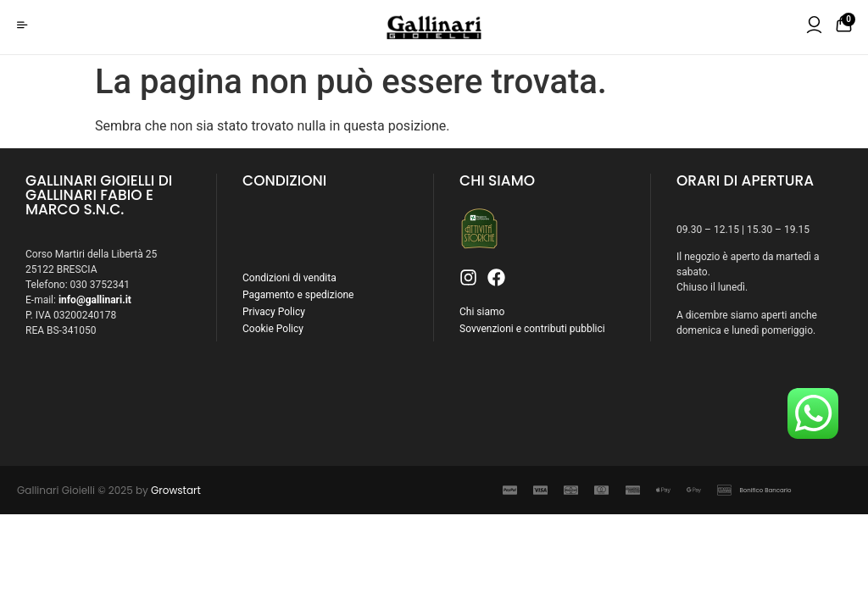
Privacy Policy (274, 312)
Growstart (176, 490)
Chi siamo (482, 312)
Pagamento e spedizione (298, 295)
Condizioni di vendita (289, 278)
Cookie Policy (273, 329)
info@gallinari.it (95, 300)
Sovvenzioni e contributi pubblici (532, 329)
